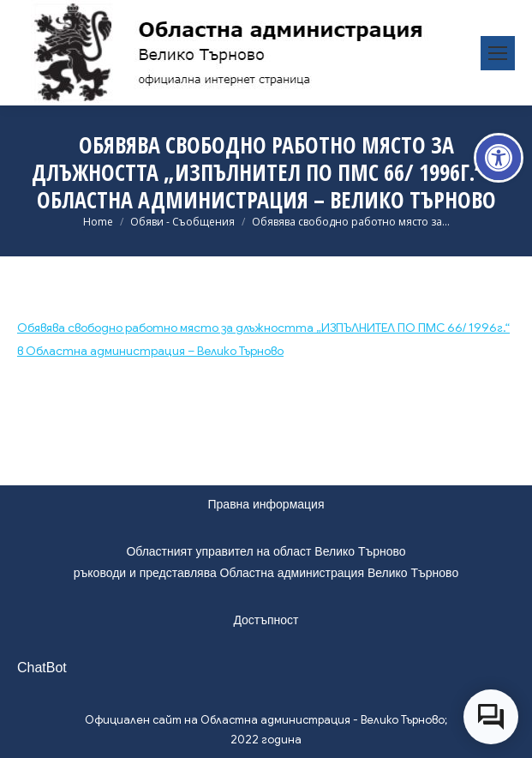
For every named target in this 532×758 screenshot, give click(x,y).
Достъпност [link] (266, 620)
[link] (499, 158)
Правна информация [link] (266, 504)
